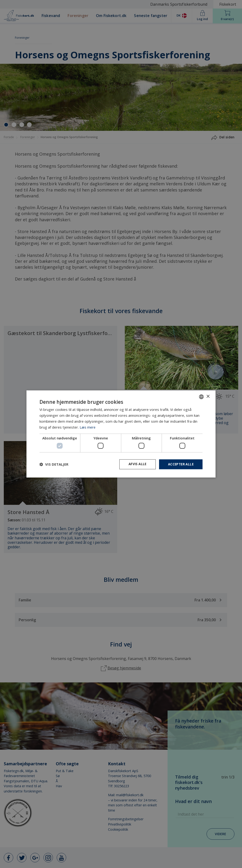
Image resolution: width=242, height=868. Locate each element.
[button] (54, 464)
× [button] (208, 396)
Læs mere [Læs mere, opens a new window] (88, 427)
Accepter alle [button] (180, 464)
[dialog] (121, 434)
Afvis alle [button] (135, 464)
